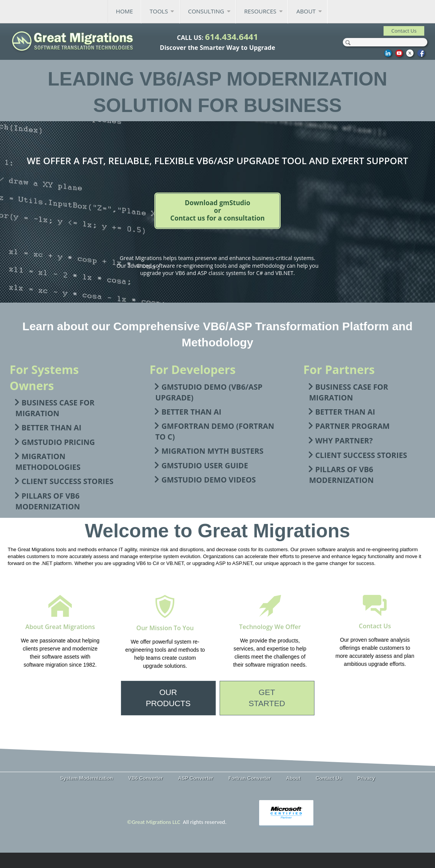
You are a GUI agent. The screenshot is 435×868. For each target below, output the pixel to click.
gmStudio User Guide (205, 465)
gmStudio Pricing (58, 442)
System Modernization (86, 778)
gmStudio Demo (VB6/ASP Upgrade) (209, 392)
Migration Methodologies (48, 462)
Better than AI (51, 427)
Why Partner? (344, 441)
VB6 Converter (146, 778)
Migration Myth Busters (212, 451)
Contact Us (329, 778)
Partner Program (352, 426)
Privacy (366, 778)
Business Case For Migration (55, 408)
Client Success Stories (67, 481)
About (293, 778)
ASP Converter (196, 778)
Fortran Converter (250, 778)
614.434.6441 (232, 36)
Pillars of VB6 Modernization (48, 501)
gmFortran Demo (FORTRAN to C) (215, 431)
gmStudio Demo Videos (208, 480)
